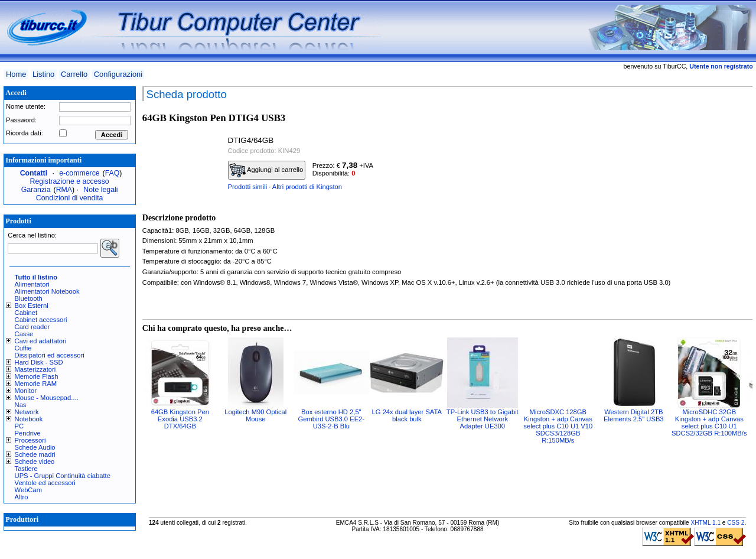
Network (27, 412)
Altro (22, 497)
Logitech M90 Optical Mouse (255, 415)
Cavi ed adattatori (41, 341)
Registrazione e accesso (70, 181)
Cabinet (26, 313)
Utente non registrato (721, 66)
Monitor (26, 391)
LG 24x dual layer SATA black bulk (407, 415)
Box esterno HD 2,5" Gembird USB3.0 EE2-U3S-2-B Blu (332, 419)
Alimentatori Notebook (47, 291)
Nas (21, 405)
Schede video (35, 461)
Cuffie (23, 348)
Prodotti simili (248, 187)
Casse (24, 334)
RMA (64, 190)
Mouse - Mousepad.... (47, 398)
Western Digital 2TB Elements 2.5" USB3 (634, 415)
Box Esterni (32, 305)
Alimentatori (32, 284)
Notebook (29, 419)
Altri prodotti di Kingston (307, 187)
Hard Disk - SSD (39, 362)
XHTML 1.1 (706, 523)
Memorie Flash (37, 376)
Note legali (100, 190)
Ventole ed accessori (45, 483)
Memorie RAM (36, 383)
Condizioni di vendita (70, 198)
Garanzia (36, 190)
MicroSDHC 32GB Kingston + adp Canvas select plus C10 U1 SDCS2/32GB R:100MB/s (709, 422)
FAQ (113, 173)
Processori (30, 440)
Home (16, 74)
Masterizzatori (35, 369)
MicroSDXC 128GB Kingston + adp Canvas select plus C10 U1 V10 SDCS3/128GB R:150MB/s (558, 426)
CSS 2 (736, 523)
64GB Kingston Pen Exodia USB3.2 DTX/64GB (180, 419)
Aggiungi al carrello (266, 170)
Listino (43, 74)
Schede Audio (35, 447)
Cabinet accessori (41, 320)
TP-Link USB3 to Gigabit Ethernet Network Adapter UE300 (483, 419)
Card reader (32, 327)
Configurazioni (118, 74)
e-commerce (79, 173)
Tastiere (26, 469)
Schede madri (35, 454)
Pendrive (28, 433)
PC (19, 426)
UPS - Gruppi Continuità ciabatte (63, 476)
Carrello (74, 74)
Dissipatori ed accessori (50, 355)
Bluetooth (29, 298)
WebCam (28, 490)
